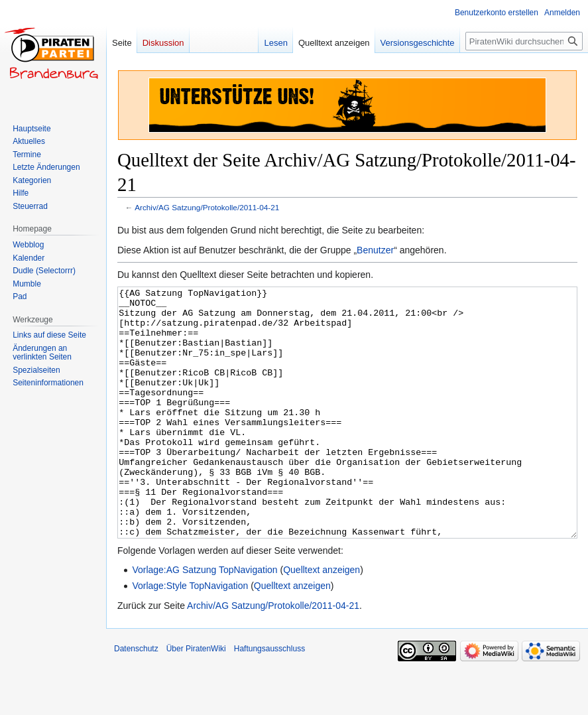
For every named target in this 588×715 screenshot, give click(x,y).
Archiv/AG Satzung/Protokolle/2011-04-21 (207, 207)
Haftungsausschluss (269, 698)
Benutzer (375, 250)
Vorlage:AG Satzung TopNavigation (205, 619)
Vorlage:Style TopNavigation (190, 635)
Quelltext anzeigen (322, 619)
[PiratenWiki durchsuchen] (524, 41)
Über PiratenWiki (196, 698)
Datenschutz (136, 698)
